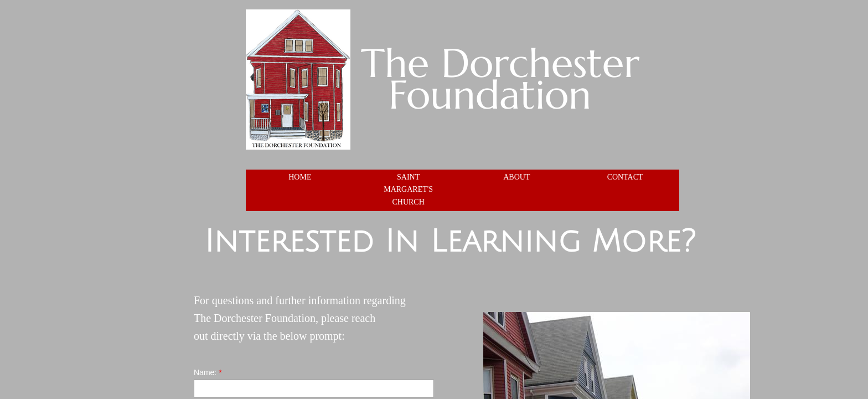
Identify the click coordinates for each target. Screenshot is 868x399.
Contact (625, 177)
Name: (208, 372)
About (516, 177)
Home (300, 177)
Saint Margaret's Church (408, 190)
